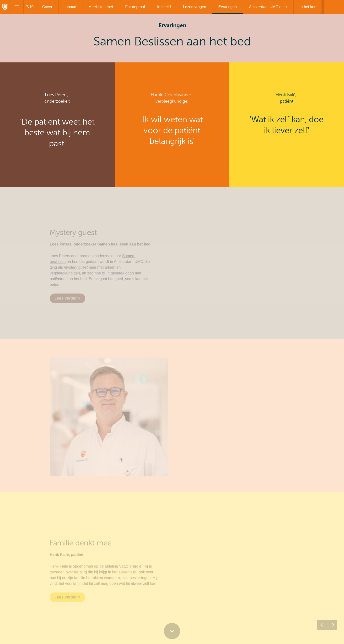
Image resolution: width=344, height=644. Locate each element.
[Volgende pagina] (332, 625)
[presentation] (172, 31)
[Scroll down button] (172, 631)
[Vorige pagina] (322, 625)
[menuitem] (47, 7)
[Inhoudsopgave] (17, 7)
